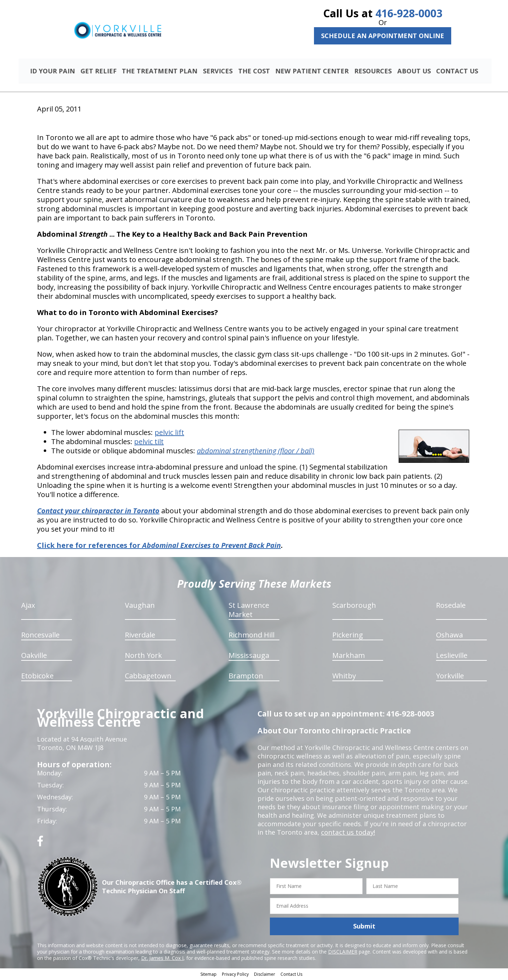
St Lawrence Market (249, 611)
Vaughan (140, 606)
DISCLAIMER (343, 952)
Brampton (246, 677)
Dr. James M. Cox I (162, 959)
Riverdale (140, 636)
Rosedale (451, 606)
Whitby (344, 677)
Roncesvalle (40, 636)
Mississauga (249, 656)
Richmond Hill (252, 636)
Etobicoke (37, 677)
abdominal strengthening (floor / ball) (256, 452)
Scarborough (354, 606)
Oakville (34, 656)
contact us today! (347, 833)
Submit (364, 927)
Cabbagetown (148, 677)
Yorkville (450, 677)
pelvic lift (169, 433)
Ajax (28, 606)
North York (143, 656)
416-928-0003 (409, 13)
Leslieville (452, 656)
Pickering (348, 636)
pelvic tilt (149, 443)
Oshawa (449, 636)
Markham (349, 656)
